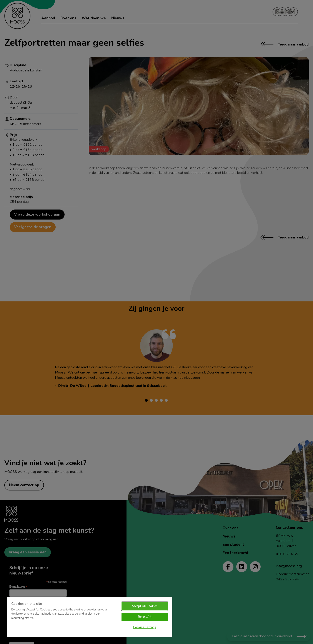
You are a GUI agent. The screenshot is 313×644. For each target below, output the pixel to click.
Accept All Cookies (145, 606)
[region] (90, 617)
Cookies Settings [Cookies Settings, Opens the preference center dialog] (145, 627)
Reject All (145, 617)
